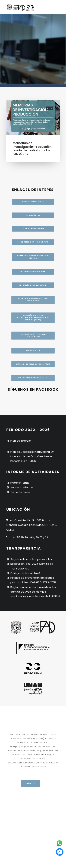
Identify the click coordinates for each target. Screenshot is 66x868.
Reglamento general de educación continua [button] (33, 259)
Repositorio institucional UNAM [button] (33, 242)
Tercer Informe (20, 492)
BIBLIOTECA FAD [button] (33, 356)
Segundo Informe (22, 487)
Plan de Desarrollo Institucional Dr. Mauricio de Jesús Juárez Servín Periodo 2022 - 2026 (32, 456)
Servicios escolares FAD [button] (33, 226)
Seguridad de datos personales (31, 559)
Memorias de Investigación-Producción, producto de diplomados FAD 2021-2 (32, 148)
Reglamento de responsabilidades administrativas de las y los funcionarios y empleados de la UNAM (35, 592)
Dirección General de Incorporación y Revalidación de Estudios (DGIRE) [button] (33, 309)
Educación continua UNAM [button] (33, 276)
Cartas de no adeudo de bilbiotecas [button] (33, 375)
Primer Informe (20, 483)
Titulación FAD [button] (33, 211)
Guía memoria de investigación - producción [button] (33, 284)
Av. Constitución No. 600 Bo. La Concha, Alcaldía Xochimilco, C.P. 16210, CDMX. (32, 525)
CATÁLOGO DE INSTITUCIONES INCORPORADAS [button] (33, 334)
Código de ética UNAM (25, 573)
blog (49, 108)
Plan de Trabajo (21, 441)
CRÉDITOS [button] (31, 784)
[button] (58, 7)
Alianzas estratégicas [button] (33, 196)
